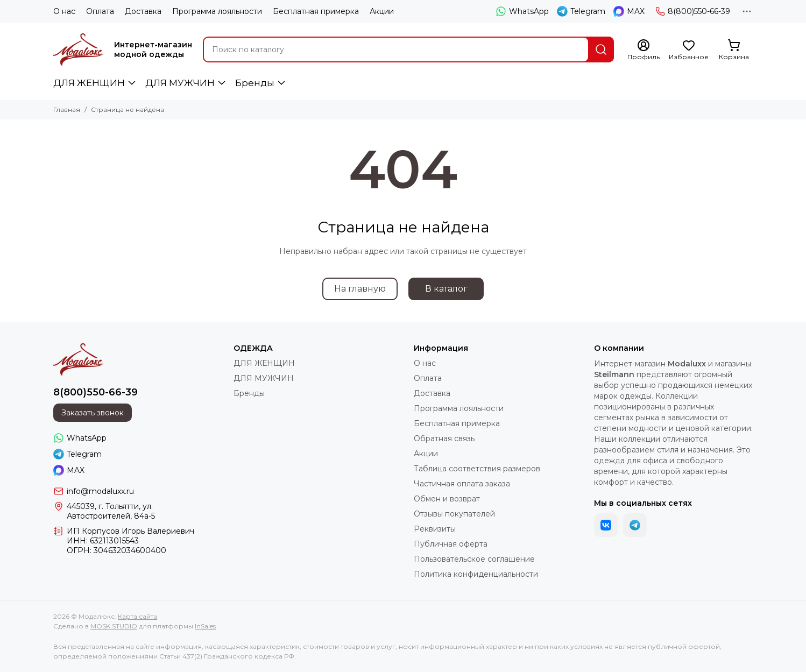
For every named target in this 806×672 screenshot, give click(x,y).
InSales (205, 626)
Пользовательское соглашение (474, 559)
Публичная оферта (451, 544)
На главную (360, 289)
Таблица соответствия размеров (477, 469)
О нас (64, 11)
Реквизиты (435, 529)
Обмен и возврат (447, 499)
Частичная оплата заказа (462, 484)
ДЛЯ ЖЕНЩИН (89, 83)
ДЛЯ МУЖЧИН (180, 83)
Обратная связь (444, 438)
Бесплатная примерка (316, 11)
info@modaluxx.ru (100, 491)
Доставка (143, 11)
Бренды (255, 83)
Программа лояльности (217, 11)
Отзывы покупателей (454, 514)
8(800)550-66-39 (693, 11)
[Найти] (601, 49)
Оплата (100, 11)
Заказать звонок (93, 413)
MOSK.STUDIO (114, 626)
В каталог (446, 289)
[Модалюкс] (78, 49)
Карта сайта (137, 616)
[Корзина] (734, 50)
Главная (67, 109)
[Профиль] (644, 50)
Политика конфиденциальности (476, 574)
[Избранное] (689, 50)
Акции (382, 11)
